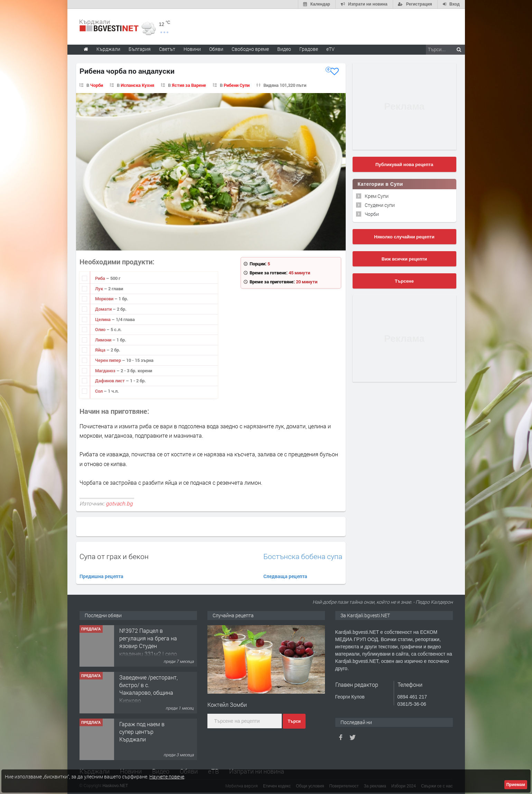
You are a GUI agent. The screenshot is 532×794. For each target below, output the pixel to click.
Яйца (101, 350)
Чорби (97, 85)
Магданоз (106, 370)
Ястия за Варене (189, 85)
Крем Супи (377, 196)
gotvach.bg (119, 503)
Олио (101, 329)
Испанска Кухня (137, 85)
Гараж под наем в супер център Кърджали (142, 731)
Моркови (105, 299)
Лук (100, 288)
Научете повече (167, 777)
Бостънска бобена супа (303, 556)
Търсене (404, 281)
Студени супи (380, 205)
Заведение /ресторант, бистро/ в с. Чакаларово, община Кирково (148, 688)
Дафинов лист (110, 381)
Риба (101, 278)
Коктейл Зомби (227, 704)
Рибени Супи (237, 85)
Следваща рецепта (285, 576)
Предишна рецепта (101, 576)
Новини (192, 49)
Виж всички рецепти (404, 259)
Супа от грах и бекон (114, 556)
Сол (99, 391)
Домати (104, 309)
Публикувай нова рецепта (404, 164)
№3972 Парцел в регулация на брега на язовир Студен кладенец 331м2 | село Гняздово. (148, 646)
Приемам (516, 785)
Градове (309, 49)
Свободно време (250, 49)
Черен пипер (109, 360)
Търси (294, 721)
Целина (103, 319)
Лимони (104, 339)
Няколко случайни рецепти (404, 236)
